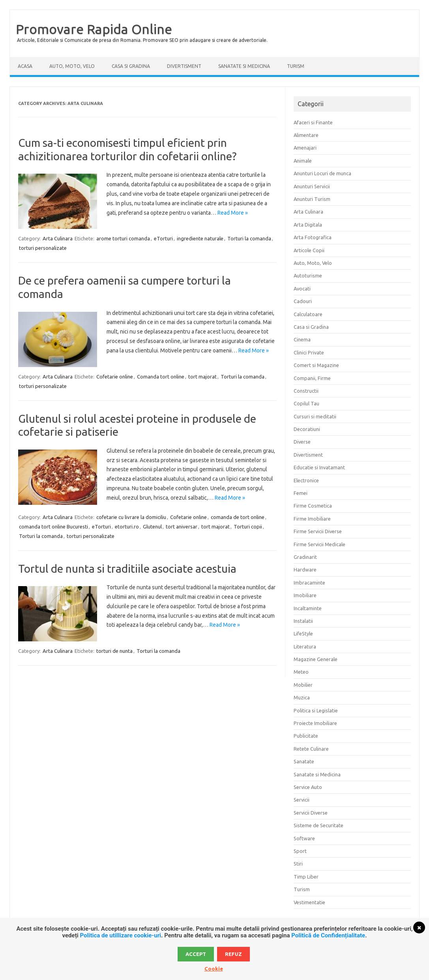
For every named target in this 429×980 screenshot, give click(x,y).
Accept (196, 954)
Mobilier (303, 685)
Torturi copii (248, 527)
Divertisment (184, 66)
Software (304, 838)
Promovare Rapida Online (94, 29)
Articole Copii (309, 250)
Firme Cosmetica (313, 506)
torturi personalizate (43, 248)
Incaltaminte (308, 608)
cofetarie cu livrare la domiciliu (131, 517)
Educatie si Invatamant (319, 467)
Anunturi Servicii (312, 186)
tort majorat (202, 377)
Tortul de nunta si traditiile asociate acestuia (127, 569)
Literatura (305, 646)
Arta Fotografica (313, 237)
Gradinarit (305, 557)
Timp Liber (306, 877)
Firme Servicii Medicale (319, 544)
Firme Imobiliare (312, 519)
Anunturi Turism (312, 199)
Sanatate (304, 761)
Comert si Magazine (316, 365)
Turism (296, 66)
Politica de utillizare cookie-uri (120, 935)
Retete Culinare (311, 749)
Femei (301, 493)
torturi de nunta (114, 651)
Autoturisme (308, 275)
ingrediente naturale (200, 238)
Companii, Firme (312, 378)
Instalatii (303, 621)
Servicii (302, 800)
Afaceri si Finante (313, 122)
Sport (300, 851)
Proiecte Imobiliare (315, 723)
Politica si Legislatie (316, 710)
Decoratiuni (307, 429)
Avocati (302, 289)
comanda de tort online (238, 517)
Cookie (214, 969)
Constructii (306, 391)
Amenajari (305, 148)
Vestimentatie (309, 902)
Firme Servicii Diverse (318, 531)
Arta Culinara (58, 238)
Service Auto (308, 787)
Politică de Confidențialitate (328, 935)
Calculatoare (308, 314)
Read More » (233, 213)
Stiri (298, 864)
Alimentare (306, 135)
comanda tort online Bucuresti (53, 527)
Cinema (302, 339)
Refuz (233, 954)
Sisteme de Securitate (318, 825)
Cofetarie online (115, 377)
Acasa (25, 66)
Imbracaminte (309, 583)
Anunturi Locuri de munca (322, 173)
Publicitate (306, 736)
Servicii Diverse (311, 813)
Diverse (302, 442)
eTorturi (163, 238)
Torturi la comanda (249, 238)
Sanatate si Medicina (244, 66)
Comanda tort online (161, 377)
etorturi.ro (127, 527)
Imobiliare (305, 595)
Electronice (306, 480)
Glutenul (152, 527)
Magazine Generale (316, 659)
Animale (303, 161)
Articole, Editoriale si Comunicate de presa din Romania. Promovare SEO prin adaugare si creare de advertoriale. (142, 40)
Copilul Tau (306, 403)
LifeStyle (303, 633)
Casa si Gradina (131, 66)
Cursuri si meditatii (315, 416)
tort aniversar (182, 527)
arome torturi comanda (123, 238)
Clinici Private (309, 352)
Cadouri (303, 301)
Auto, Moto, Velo (72, 66)
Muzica (302, 697)
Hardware (305, 570)
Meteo (301, 672)
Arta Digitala (308, 225)
